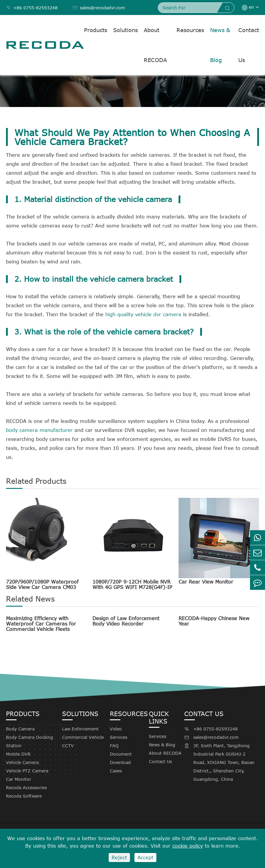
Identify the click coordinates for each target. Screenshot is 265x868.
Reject (119, 858)
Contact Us (249, 45)
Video (116, 729)
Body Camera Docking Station (30, 741)
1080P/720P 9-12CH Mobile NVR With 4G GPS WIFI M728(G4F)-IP (132, 584)
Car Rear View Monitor (206, 582)
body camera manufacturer (39, 430)
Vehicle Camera (22, 762)
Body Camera (20, 729)
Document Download (121, 758)
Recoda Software (24, 796)
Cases (116, 771)
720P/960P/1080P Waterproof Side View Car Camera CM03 (42, 584)
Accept (145, 858)
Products (96, 30)
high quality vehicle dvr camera (143, 314)
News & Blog (220, 45)
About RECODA (155, 45)
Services (119, 737)
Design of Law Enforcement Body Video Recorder (126, 621)
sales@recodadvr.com (99, 8)
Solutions (125, 30)
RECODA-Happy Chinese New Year (214, 621)
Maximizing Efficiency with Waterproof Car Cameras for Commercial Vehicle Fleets (41, 624)
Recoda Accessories (26, 788)
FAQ (114, 746)
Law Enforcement (80, 729)
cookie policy (188, 846)
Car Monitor (19, 779)
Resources (190, 30)
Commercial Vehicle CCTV (83, 741)
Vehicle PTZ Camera (27, 771)
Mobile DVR (18, 754)
